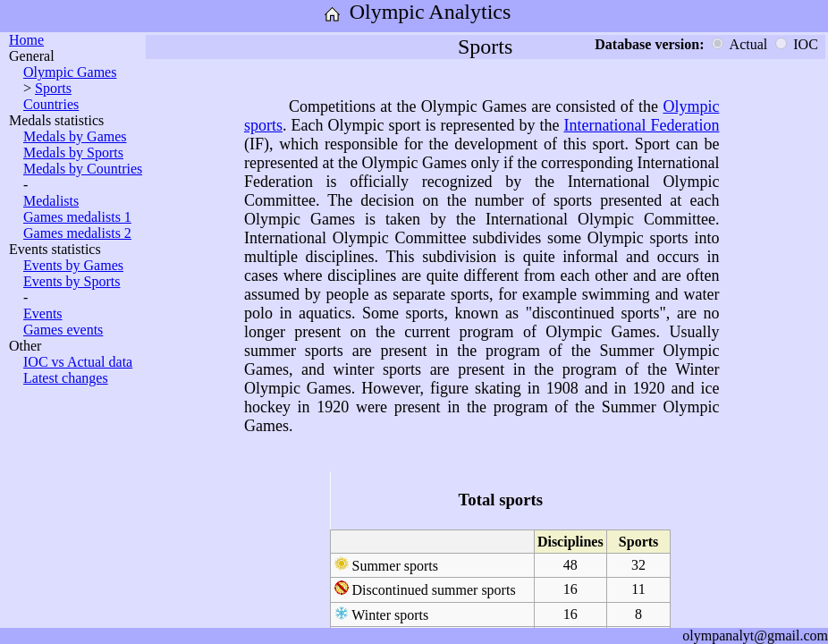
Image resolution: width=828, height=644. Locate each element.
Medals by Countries (83, 169)
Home (26, 40)
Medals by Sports (73, 153)
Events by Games (73, 265)
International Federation (641, 125)
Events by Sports (72, 281)
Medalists (51, 201)
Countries (51, 104)
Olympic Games (70, 72)
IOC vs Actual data (78, 362)
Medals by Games (75, 136)
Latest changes (66, 378)
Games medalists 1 (77, 217)
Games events (63, 330)
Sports (53, 88)
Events (43, 314)
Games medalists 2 (77, 233)
